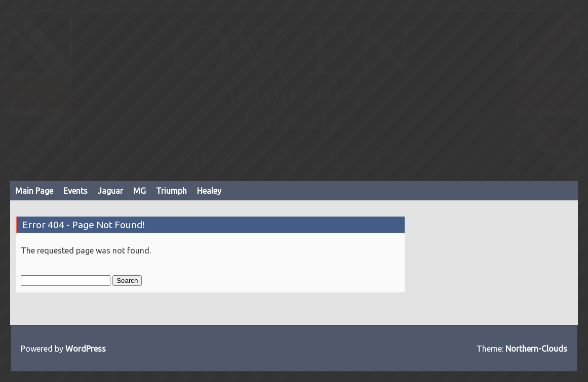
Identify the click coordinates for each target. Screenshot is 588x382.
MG (140, 191)
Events (75, 191)
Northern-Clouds (536, 349)
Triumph (171, 191)
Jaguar (110, 191)
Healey (209, 191)
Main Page (34, 191)
